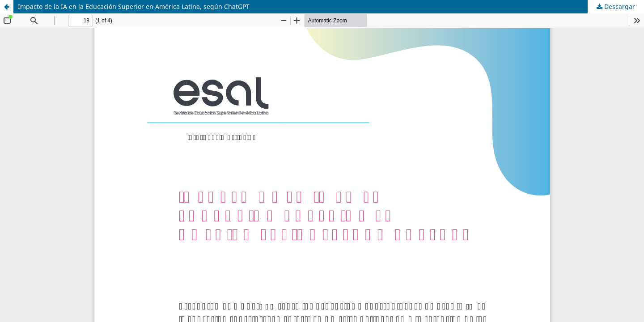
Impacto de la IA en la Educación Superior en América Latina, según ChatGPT (134, 6)
